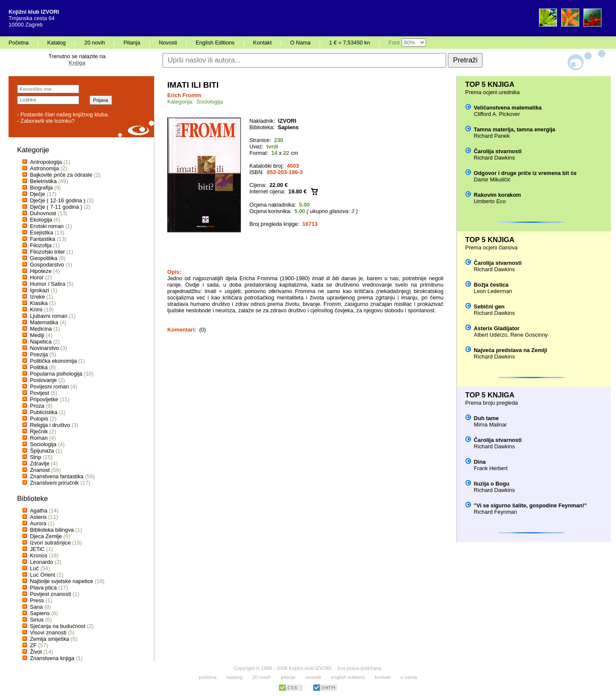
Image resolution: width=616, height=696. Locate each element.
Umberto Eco (490, 201)
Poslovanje (43, 380)
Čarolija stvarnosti (498, 151)
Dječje (38, 194)
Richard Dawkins (495, 158)
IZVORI (287, 121)
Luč (34, 568)
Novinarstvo (44, 348)
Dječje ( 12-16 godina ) (58, 200)
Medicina (41, 329)
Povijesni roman (49, 387)
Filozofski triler (47, 252)
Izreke (37, 297)
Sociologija (43, 444)
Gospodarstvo (47, 265)
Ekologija (41, 220)
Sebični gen (489, 307)
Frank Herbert (491, 468)
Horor (37, 277)
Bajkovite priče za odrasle (61, 175)
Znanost (40, 470)
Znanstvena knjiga (52, 658)
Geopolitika (44, 258)
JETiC (37, 549)
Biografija (41, 188)
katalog (234, 677)
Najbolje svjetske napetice (62, 581)
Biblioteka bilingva (52, 530)
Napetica (41, 342)
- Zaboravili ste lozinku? (46, 121)
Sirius (37, 620)
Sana (36, 607)
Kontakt (262, 43)
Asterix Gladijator (497, 328)
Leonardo (41, 562)
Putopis (39, 419)
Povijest (40, 393)
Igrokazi (40, 290)
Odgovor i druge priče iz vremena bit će (525, 173)
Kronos (39, 555)
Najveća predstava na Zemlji (511, 350)
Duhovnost (43, 213)
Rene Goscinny (529, 335)
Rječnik (39, 431)
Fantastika (43, 239)
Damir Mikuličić (492, 179)
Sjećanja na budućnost (58, 626)
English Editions (215, 43)
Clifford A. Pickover (497, 114)
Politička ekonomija (53, 361)
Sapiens (40, 613)
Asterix (38, 517)
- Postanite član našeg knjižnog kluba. (63, 114)
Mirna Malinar (491, 425)
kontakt (383, 677)
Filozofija (41, 245)
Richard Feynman (496, 512)
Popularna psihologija (56, 374)
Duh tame (486, 418)
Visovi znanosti (48, 632)
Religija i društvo (50, 425)
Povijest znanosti (50, 594)
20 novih (95, 43)
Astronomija (44, 168)
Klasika (39, 303)
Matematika (44, 322)
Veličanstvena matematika (508, 108)
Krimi (36, 309)
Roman (39, 438)
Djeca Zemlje (46, 536)
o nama (409, 677)
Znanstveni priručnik (55, 483)
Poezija (39, 354)
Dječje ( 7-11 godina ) (56, 207)
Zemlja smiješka (50, 639)
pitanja (288, 677)
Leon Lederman (493, 291)
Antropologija (46, 162)
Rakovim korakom (498, 195)
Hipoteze (41, 271)
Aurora (38, 523)
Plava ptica (43, 588)
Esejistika (41, 232)
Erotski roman (47, 226)
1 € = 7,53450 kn (349, 43)
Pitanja (132, 43)
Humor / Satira (48, 284)
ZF (33, 645)
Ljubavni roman (49, 316)
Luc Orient (43, 575)
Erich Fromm (184, 95)
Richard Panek (492, 136)
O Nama (300, 43)
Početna (19, 43)
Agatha (39, 511)
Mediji (37, 335)
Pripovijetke (44, 399)
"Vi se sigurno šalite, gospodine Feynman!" (530, 505)
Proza (37, 406)
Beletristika (43, 181)
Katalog (56, 43)
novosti (313, 677)
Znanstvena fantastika (57, 476)
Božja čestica (491, 285)
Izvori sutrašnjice (50, 543)
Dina (480, 462)
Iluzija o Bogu (492, 484)
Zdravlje (40, 464)
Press (37, 600)
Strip (36, 457)
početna (208, 677)
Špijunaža (42, 451)
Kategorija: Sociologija (195, 102)
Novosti (168, 43)
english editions (348, 677)
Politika (39, 367)
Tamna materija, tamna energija (515, 129)
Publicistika (44, 412)
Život (36, 652)
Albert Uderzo (491, 335)
